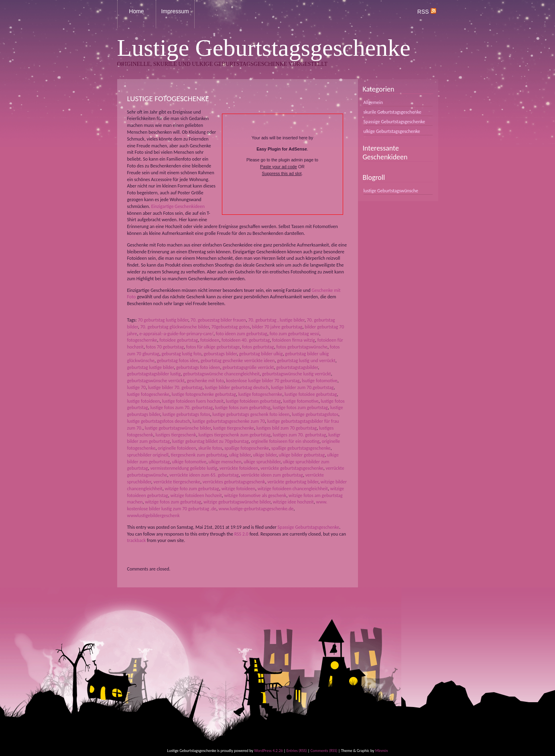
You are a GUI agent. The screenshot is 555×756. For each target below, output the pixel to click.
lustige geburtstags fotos (186, 414)
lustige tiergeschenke (234, 428)
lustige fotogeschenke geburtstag (204, 394)
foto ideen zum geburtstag (242, 334)
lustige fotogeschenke (148, 394)
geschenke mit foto (205, 381)
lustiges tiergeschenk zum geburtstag (234, 435)
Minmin (382, 751)
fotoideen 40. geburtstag (246, 340)
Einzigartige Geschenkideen (178, 206)
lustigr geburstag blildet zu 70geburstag (210, 441)
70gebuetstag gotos (230, 327)
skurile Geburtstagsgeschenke (392, 112)
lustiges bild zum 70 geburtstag (287, 428)
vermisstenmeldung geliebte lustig (184, 468)
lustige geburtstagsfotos (315, 414)
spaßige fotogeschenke (247, 448)
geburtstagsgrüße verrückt (248, 367)
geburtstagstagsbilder (297, 367)
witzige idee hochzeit (293, 502)
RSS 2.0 (241, 534)
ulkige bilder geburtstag (302, 455)
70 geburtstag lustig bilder (163, 320)
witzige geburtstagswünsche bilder (237, 502)
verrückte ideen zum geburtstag (272, 475)
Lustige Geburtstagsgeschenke (264, 48)
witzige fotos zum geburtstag (173, 502)
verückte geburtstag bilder (293, 482)
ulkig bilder (240, 455)
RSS (427, 12)
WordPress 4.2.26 (268, 751)
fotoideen (210, 340)
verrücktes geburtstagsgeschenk (234, 482)
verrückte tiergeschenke (177, 482)
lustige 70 (137, 387)
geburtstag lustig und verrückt (306, 361)
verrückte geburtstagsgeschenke (292, 468)
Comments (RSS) (324, 751)
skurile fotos (210, 448)
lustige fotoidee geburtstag (311, 394)
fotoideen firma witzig (294, 340)
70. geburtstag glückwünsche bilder (174, 327)
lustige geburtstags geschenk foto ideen (251, 414)
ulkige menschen (225, 462)
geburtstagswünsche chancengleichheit (221, 374)
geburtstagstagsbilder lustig (154, 374)
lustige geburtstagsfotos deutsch (159, 421)
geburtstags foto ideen (198, 367)
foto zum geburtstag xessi (295, 334)
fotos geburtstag (258, 347)
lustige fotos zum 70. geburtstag (182, 408)
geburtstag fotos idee (178, 361)
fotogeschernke (142, 340)
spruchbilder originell (148, 455)
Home (136, 11)
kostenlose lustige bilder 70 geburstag (263, 381)
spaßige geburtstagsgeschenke (301, 448)
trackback (137, 540)
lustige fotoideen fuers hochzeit (193, 401)
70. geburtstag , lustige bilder (276, 320)
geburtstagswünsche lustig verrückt (297, 374)
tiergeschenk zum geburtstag (199, 455)
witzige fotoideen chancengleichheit (293, 489)
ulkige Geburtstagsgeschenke (392, 131)
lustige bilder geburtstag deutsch (237, 387)
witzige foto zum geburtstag (192, 489)
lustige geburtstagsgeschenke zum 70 (229, 421)
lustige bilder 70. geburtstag (175, 387)
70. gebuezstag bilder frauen (218, 320)
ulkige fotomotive (189, 462)
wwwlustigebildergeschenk (153, 516)
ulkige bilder (265, 455)
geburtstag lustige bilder (151, 367)
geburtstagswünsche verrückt (156, 381)
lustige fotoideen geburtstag (253, 401)
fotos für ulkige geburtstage (213, 347)
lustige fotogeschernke (260, 394)
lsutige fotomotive (320, 381)
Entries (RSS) (297, 751)
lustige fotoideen (144, 401)
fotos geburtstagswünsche (302, 347)
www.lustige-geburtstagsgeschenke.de (256, 509)
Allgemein (373, 102)
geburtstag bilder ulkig (261, 354)
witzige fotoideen (238, 489)
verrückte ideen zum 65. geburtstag (204, 475)
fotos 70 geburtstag (165, 347)
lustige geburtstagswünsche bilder (178, 428)
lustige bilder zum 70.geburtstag (302, 387)
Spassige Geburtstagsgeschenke (309, 527)
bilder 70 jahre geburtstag (277, 327)
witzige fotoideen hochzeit (196, 495)
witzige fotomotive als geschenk (255, 495)
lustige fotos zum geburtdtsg (243, 408)
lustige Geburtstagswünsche (391, 191)
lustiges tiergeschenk (176, 435)
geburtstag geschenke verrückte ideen (238, 361)
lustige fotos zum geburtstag (301, 408)
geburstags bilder (220, 354)
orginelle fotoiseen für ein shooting (285, 441)
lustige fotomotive (301, 401)
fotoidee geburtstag (179, 340)
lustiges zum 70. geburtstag (300, 435)
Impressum (175, 11)
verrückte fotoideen (239, 468)
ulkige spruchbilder (262, 462)
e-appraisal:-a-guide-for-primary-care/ (176, 334)
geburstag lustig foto (182, 354)
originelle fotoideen (177, 448)
